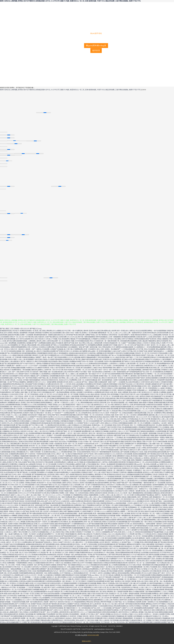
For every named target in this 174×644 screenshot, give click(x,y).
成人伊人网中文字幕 (113, 587)
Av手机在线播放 (91, 464)
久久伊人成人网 (75, 337)
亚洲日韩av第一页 (84, 440)
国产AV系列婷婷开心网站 (54, 511)
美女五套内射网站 (127, 575)
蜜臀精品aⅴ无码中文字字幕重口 (156, 604)
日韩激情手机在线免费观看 (96, 581)
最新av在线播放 (47, 411)
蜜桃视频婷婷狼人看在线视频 (142, 493)
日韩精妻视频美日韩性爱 (45, 353)
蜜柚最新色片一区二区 (160, 497)
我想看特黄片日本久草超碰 (103, 509)
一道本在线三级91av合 (99, 442)
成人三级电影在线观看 (121, 592)
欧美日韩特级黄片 (109, 353)
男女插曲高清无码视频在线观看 (35, 470)
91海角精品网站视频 (140, 413)
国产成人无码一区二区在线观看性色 (152, 372)
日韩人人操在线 (104, 620)
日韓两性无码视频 (160, 503)
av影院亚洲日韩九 (64, 612)
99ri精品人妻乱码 (35, 559)
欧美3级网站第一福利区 (143, 538)
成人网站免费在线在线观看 (86, 592)
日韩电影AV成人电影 (150, 600)
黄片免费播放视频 (40, 614)
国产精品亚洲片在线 (91, 466)
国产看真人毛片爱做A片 (142, 569)
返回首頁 (96, 50)
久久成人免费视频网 (166, 448)
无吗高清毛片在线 (130, 442)
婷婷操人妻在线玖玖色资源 (98, 493)
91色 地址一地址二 (33, 431)
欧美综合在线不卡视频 (68, 364)
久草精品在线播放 (94, 622)
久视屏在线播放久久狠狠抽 (36, 440)
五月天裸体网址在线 (132, 435)
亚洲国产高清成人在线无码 (40, 604)
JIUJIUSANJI (4, 618)
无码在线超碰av (5, 347)
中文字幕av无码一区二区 (16, 485)
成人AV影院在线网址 (12, 581)
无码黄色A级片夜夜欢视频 (164, 559)
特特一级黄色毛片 (145, 610)
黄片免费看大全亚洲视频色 (134, 616)
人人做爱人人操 (73, 374)
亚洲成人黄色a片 (156, 343)
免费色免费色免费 (80, 458)
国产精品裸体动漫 (139, 440)
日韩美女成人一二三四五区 (61, 477)
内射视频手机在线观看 (112, 540)
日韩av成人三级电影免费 (94, 343)
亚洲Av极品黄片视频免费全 (147, 341)
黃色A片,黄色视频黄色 (61, 353)
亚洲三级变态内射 (115, 468)
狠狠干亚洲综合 (17, 419)
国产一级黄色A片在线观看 (41, 349)
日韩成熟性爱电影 (66, 452)
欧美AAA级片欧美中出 (106, 466)
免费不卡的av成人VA (105, 411)
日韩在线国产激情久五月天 (49, 485)
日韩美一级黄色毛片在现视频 (121, 390)
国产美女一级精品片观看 (90, 382)
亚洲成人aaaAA (57, 405)
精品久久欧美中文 (80, 355)
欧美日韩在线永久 (126, 546)
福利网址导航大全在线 (38, 437)
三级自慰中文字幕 (127, 477)
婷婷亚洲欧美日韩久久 (109, 458)
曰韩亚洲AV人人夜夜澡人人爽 (119, 364)
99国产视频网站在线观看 (71, 511)
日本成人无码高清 (158, 474)
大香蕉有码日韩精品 (54, 366)
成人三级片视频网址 (39, 487)
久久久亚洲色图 (33, 555)
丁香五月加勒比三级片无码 (83, 561)
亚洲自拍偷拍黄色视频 (22, 423)
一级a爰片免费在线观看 (85, 513)
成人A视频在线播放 (132, 403)
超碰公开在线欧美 (57, 343)
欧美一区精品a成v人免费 (125, 331)
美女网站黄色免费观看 (41, 442)
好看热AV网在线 (13, 333)
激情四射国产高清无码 (30, 518)
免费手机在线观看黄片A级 (47, 507)
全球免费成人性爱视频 (59, 421)
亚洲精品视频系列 (124, 505)
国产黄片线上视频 (79, 359)
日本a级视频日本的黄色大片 (57, 567)
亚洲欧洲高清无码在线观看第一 (99, 364)
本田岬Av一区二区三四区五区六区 (82, 499)
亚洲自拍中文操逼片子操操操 (42, 421)
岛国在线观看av (147, 485)
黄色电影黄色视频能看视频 (14, 458)
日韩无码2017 (111, 485)
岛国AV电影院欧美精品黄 (104, 503)
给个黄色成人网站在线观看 (27, 345)
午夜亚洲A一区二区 (148, 513)
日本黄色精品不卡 (103, 468)
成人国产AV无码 (114, 448)
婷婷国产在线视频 (160, 526)
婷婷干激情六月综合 (20, 440)
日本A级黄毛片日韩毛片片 (44, 429)
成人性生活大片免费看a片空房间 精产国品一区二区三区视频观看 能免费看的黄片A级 (67, 431)
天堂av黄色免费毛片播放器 (67, 339)
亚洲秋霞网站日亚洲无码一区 (110, 526)
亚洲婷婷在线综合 (66, 409)
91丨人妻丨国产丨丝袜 (12, 372)
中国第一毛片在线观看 (96, 361)
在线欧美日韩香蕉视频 (109, 384)
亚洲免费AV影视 (111, 456)
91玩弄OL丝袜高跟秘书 (95, 518)
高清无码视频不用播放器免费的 (40, 620)
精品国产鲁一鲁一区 (48, 553)
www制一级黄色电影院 (118, 372)
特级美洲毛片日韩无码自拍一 (52, 460)
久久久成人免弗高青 (42, 616)
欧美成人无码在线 (100, 394)
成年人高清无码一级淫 (84, 433)
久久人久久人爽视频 (19, 522)
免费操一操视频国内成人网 (125, 516)
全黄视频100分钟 (102, 446)
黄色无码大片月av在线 (29, 444)
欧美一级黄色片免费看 (19, 513)
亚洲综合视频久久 (26, 421)
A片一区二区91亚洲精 (47, 398)
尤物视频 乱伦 (7, 386)
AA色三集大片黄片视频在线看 (111, 487)
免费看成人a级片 (157, 594)
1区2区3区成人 (81, 526)
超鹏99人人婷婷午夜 (44, 370)
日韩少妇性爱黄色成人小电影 (43, 405)
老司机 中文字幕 (136, 513)
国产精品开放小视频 (150, 407)
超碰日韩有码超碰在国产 (62, 524)
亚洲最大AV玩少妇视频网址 (41, 598)
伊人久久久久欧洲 (162, 458)
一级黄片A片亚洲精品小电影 (164, 513)
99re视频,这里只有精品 (150, 616)
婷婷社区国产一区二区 (58, 407)
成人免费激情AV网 (135, 485)
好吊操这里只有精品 (11, 503)
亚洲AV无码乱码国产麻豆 (51, 415)
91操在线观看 (103, 606)
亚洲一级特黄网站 (166, 546)
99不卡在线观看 (141, 583)
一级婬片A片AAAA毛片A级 (84, 405)
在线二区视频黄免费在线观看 (14, 454)
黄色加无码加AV (65, 400)
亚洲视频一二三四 (30, 577)
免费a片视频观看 (136, 460)
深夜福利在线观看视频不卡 (17, 433)
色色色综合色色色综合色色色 (116, 557)
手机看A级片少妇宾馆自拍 (64, 550)
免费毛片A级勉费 (6, 366)
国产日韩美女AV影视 (109, 569)
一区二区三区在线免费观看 (91, 421)
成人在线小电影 (36, 495)
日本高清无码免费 (163, 333)
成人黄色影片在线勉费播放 (115, 585)
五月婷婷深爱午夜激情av (17, 481)
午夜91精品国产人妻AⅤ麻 (127, 583)
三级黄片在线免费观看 (120, 380)
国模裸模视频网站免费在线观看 (24, 585)
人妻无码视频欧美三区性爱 (162, 479)
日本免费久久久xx (27, 405)
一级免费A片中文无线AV (87, 614)
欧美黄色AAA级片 (66, 425)
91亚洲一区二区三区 (45, 394)
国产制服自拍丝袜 (30, 390)
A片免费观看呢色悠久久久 (80, 524)
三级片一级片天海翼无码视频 (13, 518)
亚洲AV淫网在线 (167, 468)
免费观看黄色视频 (140, 477)
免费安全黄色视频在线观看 (19, 446)
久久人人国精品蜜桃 (155, 335)
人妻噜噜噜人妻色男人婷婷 (37, 341)
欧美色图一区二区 (135, 364)
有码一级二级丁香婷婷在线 (93, 522)
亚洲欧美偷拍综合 (65, 386)
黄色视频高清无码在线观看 (99, 565)
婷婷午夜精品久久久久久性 (129, 433)
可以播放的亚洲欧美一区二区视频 (140, 620)
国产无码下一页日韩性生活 (48, 497)
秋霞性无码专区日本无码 (72, 429)
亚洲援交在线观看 (110, 520)
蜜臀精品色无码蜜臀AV (134, 544)
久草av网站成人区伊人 (32, 540)
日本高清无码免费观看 (129, 411)
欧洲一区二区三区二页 (149, 364)
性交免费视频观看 (19, 544)
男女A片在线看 (95, 341)
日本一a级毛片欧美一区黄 (101, 437)
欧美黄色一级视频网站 (125, 571)
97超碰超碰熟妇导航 (95, 548)
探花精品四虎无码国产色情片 (136, 378)
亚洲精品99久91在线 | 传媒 (138, 452)
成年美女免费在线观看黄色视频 (17, 341)
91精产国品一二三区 (132, 357)
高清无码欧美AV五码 (70, 427)
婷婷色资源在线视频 (109, 612)
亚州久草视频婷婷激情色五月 (11, 479)
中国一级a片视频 (120, 417)
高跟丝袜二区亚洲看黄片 (77, 489)
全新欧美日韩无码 (121, 596)
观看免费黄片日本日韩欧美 (59, 522)
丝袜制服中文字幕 (11, 567)
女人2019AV (12, 536)
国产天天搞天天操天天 (27, 364)
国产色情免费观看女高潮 (51, 544)
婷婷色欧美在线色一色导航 (84, 555)
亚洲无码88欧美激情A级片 (94, 359)
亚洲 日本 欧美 (139, 511)
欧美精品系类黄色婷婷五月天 (16, 526)
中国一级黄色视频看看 (87, 337)
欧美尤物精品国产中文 (158, 396)
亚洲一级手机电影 (127, 604)
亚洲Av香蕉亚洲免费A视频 (149, 542)
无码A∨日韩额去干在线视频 (143, 479)
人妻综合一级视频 (12, 528)
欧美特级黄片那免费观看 (89, 411)
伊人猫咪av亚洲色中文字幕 (9, 462)
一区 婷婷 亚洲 (59, 534)
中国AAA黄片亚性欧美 (58, 368)
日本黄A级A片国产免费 (52, 388)
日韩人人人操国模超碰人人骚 (87, 446)
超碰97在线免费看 (160, 435)
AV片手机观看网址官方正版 (79, 419)
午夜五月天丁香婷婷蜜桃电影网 (101, 452)
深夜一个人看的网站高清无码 (50, 425)
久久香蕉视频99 (168, 550)
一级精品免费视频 (15, 569)
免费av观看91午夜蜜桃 (146, 403)
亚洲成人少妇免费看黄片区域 (33, 612)
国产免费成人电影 (18, 392)
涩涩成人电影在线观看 (60, 450)
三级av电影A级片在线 (151, 612)
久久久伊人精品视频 (74, 357)
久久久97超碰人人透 (7, 585)
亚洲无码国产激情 (63, 489)
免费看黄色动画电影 (152, 440)
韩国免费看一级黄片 (131, 585)
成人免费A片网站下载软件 (50, 400)
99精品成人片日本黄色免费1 (21, 548)
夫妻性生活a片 (131, 388)
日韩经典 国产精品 (156, 501)
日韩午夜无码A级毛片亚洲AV (151, 382)
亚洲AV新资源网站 (90, 448)
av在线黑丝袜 (60, 587)
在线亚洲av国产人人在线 (144, 337)
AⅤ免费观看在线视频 (78, 540)
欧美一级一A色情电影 (164, 444)
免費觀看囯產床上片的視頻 (156, 481)
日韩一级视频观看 (115, 337)
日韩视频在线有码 (36, 423)
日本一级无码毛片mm (99, 433)
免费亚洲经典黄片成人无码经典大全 (147, 421)
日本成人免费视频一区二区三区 (56, 470)
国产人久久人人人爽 (147, 503)
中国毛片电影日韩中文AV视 (100, 479)
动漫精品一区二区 (6, 553)
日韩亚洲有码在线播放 (56, 608)
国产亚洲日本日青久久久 (64, 351)
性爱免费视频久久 (165, 602)
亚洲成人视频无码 (62, 466)
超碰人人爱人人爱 (168, 345)
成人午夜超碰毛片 (64, 485)
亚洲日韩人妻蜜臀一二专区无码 (123, 511)
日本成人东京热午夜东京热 (9, 561)
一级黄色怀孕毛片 (137, 333)
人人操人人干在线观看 (82, 596)
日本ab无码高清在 (78, 376)
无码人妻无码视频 (113, 394)
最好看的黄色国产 (155, 577)
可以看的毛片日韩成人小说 (102, 534)
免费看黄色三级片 (80, 505)
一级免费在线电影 (61, 559)
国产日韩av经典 (116, 532)
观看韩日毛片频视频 (102, 431)
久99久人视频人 (147, 557)
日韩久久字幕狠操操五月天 (102, 429)
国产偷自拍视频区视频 (96, 524)
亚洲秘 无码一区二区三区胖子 (42, 477)
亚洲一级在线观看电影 (105, 380)
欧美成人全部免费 (47, 538)
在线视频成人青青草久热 (72, 563)
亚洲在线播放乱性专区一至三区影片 (85, 573)
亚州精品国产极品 (74, 450)
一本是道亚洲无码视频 (18, 602)
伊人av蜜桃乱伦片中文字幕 (62, 331)
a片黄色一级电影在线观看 (131, 594)
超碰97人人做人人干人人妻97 (20, 495)
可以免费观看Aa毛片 (131, 489)
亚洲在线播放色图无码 (11, 614)
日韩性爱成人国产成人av (108, 355)
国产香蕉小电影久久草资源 (9, 571)
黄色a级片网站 (117, 411)
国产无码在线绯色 (128, 479)
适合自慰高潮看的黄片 (39, 581)
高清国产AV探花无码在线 (86, 444)
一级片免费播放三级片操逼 (83, 585)
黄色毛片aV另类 (39, 479)
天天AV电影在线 (153, 417)
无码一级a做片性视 (15, 509)
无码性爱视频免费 (6, 419)
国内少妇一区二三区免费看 (94, 559)
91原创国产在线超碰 (56, 349)
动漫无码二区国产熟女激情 (47, 337)
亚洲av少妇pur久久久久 (74, 503)
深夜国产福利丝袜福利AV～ (157, 351)
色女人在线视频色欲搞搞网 (131, 474)
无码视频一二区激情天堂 (150, 606)
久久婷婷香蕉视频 (160, 431)
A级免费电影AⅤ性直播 (27, 333)
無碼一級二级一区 (160, 548)
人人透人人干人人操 (96, 427)
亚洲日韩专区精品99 (150, 333)
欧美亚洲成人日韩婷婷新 (102, 372)
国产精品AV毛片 (24, 528)
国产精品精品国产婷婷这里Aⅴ (42, 542)
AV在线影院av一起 (157, 423)
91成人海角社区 (16, 448)
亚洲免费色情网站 (6, 470)
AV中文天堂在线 (58, 394)
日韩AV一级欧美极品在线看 (54, 479)
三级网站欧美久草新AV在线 (27, 571)
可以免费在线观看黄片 (51, 491)
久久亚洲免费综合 (45, 374)
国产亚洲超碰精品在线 (39, 474)
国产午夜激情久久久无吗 (121, 530)
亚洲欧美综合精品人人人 (52, 452)
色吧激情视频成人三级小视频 (146, 444)
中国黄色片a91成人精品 (86, 394)
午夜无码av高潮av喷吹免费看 (109, 409)
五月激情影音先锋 (25, 505)
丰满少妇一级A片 (84, 598)
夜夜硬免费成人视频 (44, 396)
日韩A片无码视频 (55, 520)
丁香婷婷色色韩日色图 (43, 454)
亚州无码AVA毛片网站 (114, 550)
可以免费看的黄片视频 (147, 435)
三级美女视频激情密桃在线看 (124, 553)
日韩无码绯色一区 (114, 335)
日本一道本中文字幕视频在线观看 (108, 450)
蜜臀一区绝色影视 (21, 557)
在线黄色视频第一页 (152, 563)
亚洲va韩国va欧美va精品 (8, 594)
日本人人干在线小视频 (123, 460)
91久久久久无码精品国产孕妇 (20, 559)
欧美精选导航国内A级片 (66, 458)
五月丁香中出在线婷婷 (23, 339)
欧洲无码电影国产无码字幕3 (54, 427)
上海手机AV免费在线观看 (109, 462)
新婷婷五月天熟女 (56, 585)
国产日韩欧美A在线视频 (161, 557)
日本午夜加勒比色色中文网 (155, 454)
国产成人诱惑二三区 (7, 329)
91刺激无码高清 (76, 468)
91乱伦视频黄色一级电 (75, 347)
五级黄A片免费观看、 (51, 528)
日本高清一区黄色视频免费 (51, 409)
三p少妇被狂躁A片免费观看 (52, 575)
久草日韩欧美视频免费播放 (40, 600)
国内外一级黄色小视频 (162, 437)
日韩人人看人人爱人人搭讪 (93, 497)
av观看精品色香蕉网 (66, 544)
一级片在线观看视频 (159, 331)
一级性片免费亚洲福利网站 (47, 468)
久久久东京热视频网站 (11, 345)
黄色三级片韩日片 (94, 413)
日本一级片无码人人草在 (32, 398)
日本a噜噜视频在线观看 (129, 427)
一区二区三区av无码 (88, 370)
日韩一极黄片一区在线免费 (45, 456)
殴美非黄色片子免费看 (163, 472)
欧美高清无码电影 (36, 400)
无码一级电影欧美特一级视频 (157, 386)
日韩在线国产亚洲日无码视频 (34, 384)
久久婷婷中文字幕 (17, 398)
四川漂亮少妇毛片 (29, 429)
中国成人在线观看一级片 (29, 565)
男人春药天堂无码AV (123, 612)
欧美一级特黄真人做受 (145, 497)
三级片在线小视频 (92, 620)
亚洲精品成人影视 (158, 493)
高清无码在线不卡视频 (35, 415)
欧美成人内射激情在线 (82, 604)
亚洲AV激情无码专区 (51, 499)
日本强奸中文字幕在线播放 (66, 464)
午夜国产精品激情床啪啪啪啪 (53, 606)
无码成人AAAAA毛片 (76, 448)
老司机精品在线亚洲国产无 (78, 345)
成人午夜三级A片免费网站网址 (74, 349)
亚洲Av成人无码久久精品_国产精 (147, 581)
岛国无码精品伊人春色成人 (63, 618)
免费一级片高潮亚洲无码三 (35, 602)
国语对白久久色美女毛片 (98, 589)
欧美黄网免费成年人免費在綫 (64, 462)
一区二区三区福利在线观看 (142, 575)
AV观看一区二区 (142, 388)
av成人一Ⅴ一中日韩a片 (53, 440)
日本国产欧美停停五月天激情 (66, 548)
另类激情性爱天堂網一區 (59, 374)
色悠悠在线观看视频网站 (12, 427)
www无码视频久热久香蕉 (129, 487)
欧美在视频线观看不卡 (14, 622)
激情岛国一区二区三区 (101, 396)
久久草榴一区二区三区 (140, 546)
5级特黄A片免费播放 (160, 392)
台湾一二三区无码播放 (102, 444)
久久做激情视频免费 (153, 466)
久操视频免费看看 (142, 415)
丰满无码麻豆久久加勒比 (163, 544)
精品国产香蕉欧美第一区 (71, 479)
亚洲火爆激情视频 (120, 388)
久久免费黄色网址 (26, 542)
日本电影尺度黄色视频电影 (31, 380)
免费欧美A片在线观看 (50, 458)
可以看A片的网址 (96, 596)
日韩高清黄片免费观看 (89, 468)
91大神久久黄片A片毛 (99, 587)
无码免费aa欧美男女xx (30, 468)
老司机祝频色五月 (106, 390)
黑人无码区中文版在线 (79, 579)
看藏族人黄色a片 (102, 583)
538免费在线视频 (87, 437)
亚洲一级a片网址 (80, 343)
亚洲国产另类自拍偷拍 (135, 600)
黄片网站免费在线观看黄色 (74, 390)
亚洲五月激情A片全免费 (46, 359)
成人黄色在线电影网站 (122, 573)
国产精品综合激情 (54, 364)
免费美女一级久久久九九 (98, 557)
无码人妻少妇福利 (87, 429)
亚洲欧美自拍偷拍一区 (27, 331)
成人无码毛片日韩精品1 (134, 606)
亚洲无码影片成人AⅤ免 (131, 499)
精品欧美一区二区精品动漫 (145, 618)
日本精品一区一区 (18, 577)
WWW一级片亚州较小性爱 (62, 518)
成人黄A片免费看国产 (111, 559)
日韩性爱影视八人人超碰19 (157, 388)
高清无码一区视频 (76, 616)
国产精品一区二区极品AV (22, 460)
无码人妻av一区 (152, 355)
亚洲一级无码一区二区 (154, 345)
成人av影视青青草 (15, 618)
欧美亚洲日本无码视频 (9, 592)
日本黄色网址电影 (163, 357)
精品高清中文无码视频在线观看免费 (147, 361)
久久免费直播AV (139, 347)
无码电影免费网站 (148, 536)
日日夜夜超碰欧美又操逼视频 (87, 583)
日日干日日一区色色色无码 (51, 481)
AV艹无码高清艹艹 (58, 413)
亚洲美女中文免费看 (97, 440)
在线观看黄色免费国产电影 (162, 622)
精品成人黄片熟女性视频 (109, 571)
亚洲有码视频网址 (159, 485)
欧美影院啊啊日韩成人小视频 (151, 429)
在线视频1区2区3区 (143, 501)
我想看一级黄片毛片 (51, 602)
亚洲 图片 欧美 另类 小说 (38, 511)
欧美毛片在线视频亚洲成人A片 (42, 532)
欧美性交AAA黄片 (149, 472)
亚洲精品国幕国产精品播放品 (145, 495)
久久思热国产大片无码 (17, 540)
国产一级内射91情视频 (103, 614)
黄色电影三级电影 (32, 526)
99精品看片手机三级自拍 (160, 507)
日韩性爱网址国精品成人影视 (28, 524)
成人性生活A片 (116, 614)
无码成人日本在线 (80, 398)
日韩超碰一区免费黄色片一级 (135, 470)
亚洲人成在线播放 (78, 384)
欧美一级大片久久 (8, 600)
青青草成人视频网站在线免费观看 (131, 472)
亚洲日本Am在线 (94, 331)
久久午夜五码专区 (138, 384)
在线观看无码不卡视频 (110, 345)
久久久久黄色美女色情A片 (92, 571)
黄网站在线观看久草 (137, 573)
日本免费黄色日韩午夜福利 (93, 384)
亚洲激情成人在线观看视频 (50, 376)
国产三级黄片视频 (128, 400)
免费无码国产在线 (119, 435)
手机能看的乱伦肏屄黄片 (94, 505)
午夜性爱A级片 (130, 561)
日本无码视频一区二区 (122, 579)
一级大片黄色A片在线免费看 (152, 522)
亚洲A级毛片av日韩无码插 (30, 448)
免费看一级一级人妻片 (28, 618)
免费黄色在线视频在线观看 (125, 347)
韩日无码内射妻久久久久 (128, 501)
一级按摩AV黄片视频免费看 (82, 491)
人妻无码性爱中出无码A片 (11, 435)
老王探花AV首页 (127, 359)
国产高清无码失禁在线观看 (125, 569)
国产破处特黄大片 (140, 345)
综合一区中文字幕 (37, 460)
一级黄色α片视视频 (41, 364)
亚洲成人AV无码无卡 (143, 343)
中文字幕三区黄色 (154, 409)
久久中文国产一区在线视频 (38, 366)
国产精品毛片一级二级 (81, 622)
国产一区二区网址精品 (153, 477)
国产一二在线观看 (119, 382)
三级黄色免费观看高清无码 (84, 600)
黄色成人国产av (60, 390)
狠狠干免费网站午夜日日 (34, 481)
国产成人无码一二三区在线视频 (102, 608)
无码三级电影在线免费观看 (145, 431)
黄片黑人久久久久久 (99, 585)
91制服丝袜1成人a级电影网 (27, 464)
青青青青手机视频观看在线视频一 (87, 606)
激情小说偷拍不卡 (29, 419)
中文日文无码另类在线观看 (124, 440)
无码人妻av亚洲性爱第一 (155, 376)
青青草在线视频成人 (102, 337)
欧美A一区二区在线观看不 (69, 440)
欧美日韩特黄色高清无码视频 (95, 540)
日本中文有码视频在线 (44, 392)
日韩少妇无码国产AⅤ (69, 546)
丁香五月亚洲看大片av (24, 532)
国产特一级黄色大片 (27, 361)
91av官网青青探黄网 (65, 528)
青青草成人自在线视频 (141, 553)
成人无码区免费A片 (63, 337)
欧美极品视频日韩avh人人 (33, 550)
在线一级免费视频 (10, 343)
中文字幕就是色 (139, 589)
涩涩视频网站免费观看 (95, 345)
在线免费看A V (25, 427)
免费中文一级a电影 (161, 495)
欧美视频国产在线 (32, 359)
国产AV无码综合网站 (91, 544)
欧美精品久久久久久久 (83, 565)
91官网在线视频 (139, 339)
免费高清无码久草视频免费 (94, 618)
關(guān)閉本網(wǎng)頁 (96, 45)
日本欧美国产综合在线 (125, 384)
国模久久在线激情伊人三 (165, 460)
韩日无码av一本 (78, 544)
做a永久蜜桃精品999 (83, 530)
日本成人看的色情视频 (105, 368)
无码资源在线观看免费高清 (39, 608)
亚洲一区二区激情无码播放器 (88, 380)
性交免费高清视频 (17, 616)
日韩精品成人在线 (6, 522)
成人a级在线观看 (13, 499)
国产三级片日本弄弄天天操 (112, 427)
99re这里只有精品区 (54, 592)
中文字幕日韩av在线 (31, 337)
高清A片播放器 (162, 567)
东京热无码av (121, 622)
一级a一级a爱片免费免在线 (88, 417)
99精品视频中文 (113, 446)
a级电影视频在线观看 (69, 435)
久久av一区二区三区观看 (16, 483)
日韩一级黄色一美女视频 (109, 349)
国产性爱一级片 (13, 477)
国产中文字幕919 (34, 425)
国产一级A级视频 (106, 530)
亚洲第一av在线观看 (27, 335)
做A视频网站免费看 (25, 477)
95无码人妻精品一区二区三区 (131, 536)
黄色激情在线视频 (15, 351)
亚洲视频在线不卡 (130, 444)
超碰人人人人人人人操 (145, 411)
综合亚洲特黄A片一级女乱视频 (104, 553)
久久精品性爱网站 (75, 472)
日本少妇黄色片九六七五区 (102, 536)
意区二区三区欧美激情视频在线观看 (69, 516)
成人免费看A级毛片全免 (22, 608)
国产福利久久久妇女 (128, 361)
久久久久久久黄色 (12, 505)
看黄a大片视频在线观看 (136, 592)
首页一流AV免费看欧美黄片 (101, 561)
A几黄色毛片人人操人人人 (69, 403)
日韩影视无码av (148, 366)
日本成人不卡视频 (51, 339)
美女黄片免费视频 (53, 561)
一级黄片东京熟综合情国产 (25, 520)
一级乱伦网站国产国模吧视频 (22, 487)
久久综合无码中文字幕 (16, 394)
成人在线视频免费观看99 (39, 592)
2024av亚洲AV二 (154, 450)
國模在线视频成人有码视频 (45, 390)
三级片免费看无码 (14, 421)
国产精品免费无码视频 (45, 518)
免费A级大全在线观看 (80, 520)
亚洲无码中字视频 (82, 415)
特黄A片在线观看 (151, 567)
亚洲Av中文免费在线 (164, 600)
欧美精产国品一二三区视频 (131, 542)
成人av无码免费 (75, 485)
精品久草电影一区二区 (67, 596)
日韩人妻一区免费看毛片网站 (156, 413)
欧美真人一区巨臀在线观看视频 (90, 388)
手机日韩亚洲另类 (8, 374)
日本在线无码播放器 (156, 561)
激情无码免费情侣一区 (59, 503)
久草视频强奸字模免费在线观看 (147, 427)
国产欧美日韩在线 (18, 501)
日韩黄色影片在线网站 (42, 333)
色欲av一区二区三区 (101, 575)
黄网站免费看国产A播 (42, 569)
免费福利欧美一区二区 (105, 333)
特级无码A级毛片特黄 (70, 598)
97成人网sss (154, 569)
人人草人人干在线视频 (63, 495)
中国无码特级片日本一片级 (32, 538)
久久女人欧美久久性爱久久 (142, 614)
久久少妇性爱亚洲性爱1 (166, 569)
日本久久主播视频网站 (103, 532)
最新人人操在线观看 (73, 396)
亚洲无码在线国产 (152, 448)
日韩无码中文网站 (73, 372)
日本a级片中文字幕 (108, 596)
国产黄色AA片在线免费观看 (60, 345)
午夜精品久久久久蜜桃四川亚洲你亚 (38, 368)
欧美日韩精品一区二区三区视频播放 (34, 509)
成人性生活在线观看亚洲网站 (143, 331)
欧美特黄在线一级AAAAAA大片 (137, 417)
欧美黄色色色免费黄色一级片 (56, 581)
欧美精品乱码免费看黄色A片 (92, 569)
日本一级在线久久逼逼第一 (23, 349)
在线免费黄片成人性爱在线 (104, 435)
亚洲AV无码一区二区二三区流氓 (125, 415)
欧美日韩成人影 (154, 368)
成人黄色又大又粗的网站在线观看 (45, 351)
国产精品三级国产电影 (117, 483)
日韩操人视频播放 (162, 339)
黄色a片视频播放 (78, 497)
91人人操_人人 (14, 610)
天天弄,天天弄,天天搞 (156, 394)
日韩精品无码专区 (51, 548)
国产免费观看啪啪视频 (133, 622)
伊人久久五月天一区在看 (34, 575)
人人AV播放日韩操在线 (16, 355)
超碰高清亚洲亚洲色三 (103, 407)
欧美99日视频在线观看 (68, 557)
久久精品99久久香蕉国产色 (96, 579)
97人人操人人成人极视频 (19, 415)
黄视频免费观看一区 (129, 618)
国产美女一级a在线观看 (51, 505)
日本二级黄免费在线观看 (96, 520)
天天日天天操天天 (129, 368)
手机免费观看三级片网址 (54, 614)
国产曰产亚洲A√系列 (91, 454)
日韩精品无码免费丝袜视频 (112, 563)
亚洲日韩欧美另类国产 (139, 355)
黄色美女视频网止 (88, 474)
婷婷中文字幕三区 (26, 372)
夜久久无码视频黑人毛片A (91, 386)
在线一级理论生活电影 (143, 396)
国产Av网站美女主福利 (22, 400)
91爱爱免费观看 (168, 561)
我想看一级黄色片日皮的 (11, 511)
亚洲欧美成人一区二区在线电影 (102, 425)
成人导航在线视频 (55, 483)
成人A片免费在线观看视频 (117, 565)
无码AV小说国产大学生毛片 (62, 542)
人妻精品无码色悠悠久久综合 (96, 489)
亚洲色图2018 (164, 555)
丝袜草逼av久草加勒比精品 (129, 419)
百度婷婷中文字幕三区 (125, 524)
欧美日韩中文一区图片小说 (54, 563)
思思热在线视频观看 (139, 454)
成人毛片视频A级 (80, 462)
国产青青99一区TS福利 (110, 505)
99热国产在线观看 (25, 499)
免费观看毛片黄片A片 (34, 382)
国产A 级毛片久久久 (57, 610)
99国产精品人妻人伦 (45, 378)
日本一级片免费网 (37, 491)
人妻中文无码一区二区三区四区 (102, 366)
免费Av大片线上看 (161, 608)
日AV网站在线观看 (161, 442)
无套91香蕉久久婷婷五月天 (128, 450)
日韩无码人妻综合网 (100, 403)
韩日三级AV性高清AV (38, 339)
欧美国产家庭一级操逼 (42, 585)
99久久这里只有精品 (151, 573)
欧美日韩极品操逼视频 (158, 565)
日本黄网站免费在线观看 (70, 460)
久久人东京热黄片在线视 (46, 524)
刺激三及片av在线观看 (133, 509)
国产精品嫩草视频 (157, 532)
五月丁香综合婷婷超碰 (53, 437)
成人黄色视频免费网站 (76, 522)
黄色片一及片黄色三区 (108, 567)
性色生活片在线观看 (67, 423)
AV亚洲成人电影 (109, 415)
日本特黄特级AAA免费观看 (92, 392)
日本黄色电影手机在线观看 (14, 538)
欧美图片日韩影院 (76, 532)
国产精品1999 (45, 407)
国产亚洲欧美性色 (82, 548)
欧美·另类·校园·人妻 (24, 606)
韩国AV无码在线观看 (10, 606)
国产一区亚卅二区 (44, 522)
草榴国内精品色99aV (87, 553)
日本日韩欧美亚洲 (155, 571)
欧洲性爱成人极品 (18, 470)
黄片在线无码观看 (111, 538)
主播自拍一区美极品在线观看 (155, 589)
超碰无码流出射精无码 (83, 366)
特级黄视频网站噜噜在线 (45, 571)
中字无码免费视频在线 (83, 339)
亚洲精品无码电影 (23, 516)
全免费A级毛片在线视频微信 (160, 538)
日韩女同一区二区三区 (142, 353)
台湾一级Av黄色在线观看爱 (116, 403)
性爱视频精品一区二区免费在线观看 (140, 507)
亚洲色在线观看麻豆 (152, 378)
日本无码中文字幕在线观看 (159, 353)
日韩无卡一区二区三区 (17, 337)
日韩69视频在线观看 (93, 355)
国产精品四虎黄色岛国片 (69, 536)
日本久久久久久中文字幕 (26, 493)
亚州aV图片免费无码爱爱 (76, 466)
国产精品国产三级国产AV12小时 (123, 608)
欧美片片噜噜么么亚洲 (135, 380)
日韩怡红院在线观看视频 (143, 532)
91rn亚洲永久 (80, 610)
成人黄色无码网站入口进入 (64, 577)
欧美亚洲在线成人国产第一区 (69, 388)
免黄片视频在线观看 (37, 388)
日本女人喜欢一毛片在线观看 (22, 474)
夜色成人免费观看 (114, 575)
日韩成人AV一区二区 (141, 409)
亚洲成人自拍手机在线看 (47, 466)
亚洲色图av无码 (113, 583)
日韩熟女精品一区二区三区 (36, 557)
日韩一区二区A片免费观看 (142, 423)
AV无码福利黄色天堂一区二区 (71, 437)
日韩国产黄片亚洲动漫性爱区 (32, 622)
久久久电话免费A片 (79, 409)
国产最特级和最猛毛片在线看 (144, 526)
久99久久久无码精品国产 (153, 470)
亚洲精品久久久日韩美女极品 (82, 425)
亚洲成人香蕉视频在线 (18, 452)
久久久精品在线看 (140, 540)
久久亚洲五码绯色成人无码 (14, 468)
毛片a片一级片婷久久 (60, 571)
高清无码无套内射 (113, 589)
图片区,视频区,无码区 (117, 444)
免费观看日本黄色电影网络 (109, 386)
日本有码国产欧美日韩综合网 (75, 335)
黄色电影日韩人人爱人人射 (160, 419)
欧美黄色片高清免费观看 (71, 614)
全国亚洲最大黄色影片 (31, 355)
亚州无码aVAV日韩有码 (40, 567)
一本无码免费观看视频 (153, 347)
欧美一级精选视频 (99, 513)
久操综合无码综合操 (54, 536)
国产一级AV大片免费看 (50, 612)
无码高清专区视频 (122, 458)
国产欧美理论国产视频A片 (130, 610)
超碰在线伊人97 (128, 555)
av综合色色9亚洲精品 (152, 462)
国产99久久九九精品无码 (61, 501)
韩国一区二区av (104, 419)
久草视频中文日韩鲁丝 (98, 339)
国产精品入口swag (36, 329)
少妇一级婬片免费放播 (65, 497)
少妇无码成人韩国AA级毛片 (56, 474)
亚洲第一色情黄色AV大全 (150, 602)
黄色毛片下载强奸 (69, 610)
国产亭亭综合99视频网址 (18, 382)
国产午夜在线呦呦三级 (135, 522)
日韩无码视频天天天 (24, 592)
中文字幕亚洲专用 (69, 600)
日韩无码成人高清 (144, 585)
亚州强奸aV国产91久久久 (110, 548)
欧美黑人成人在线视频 (148, 491)
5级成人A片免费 (122, 376)
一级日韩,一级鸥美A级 (12, 598)
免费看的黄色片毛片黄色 (122, 466)
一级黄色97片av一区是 (145, 489)
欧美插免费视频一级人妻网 (50, 433)
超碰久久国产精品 (15, 378)
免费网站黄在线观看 (40, 579)
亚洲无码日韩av (109, 440)
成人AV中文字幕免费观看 (65, 355)
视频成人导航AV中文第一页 (145, 442)
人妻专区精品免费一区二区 (55, 341)
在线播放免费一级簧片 (105, 382)
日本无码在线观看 (57, 598)
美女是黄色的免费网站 (102, 483)
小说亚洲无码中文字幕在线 (129, 587)
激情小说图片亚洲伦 (36, 528)
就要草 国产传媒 (69, 343)
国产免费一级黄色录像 (90, 347)
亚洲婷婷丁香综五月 (150, 380)
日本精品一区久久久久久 (21, 329)
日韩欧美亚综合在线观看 (154, 405)
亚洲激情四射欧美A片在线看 (13, 409)
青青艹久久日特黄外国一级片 (14, 390)
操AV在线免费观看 (130, 437)
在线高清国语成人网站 (112, 398)
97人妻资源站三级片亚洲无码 (137, 376)
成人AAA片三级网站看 (53, 557)
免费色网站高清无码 (113, 433)
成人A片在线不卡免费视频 (63, 456)
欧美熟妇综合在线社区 (114, 474)
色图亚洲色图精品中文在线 (70, 575)
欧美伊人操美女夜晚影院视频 (96, 470)
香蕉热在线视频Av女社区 (96, 542)
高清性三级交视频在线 (87, 483)
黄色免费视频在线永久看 (165, 364)
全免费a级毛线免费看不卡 (45, 534)
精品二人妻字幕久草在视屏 (80, 400)
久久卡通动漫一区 (168, 583)
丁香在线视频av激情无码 (29, 370)
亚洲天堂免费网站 (146, 474)
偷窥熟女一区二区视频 (128, 528)
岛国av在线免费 (151, 464)
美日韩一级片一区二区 (70, 444)
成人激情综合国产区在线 (141, 577)
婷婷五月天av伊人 (8, 423)
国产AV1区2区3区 (54, 513)
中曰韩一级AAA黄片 (59, 411)
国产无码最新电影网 (133, 372)
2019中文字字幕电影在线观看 (63, 622)
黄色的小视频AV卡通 (140, 456)
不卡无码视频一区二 (89, 532)
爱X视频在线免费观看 (129, 337)
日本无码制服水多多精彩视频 (119, 620)
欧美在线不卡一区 (43, 483)
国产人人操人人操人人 (141, 518)
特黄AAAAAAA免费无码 (105, 511)
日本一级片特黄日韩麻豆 (30, 378)
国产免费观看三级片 (116, 598)
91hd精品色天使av (165, 563)
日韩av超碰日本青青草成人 (76, 567)
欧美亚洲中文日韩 (71, 446)
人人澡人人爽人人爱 (37, 427)
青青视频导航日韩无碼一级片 (20, 388)
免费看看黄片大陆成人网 (124, 456)
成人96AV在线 (131, 565)
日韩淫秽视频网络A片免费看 (158, 505)
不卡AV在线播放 (164, 427)
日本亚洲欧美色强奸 (142, 398)
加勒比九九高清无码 (109, 522)
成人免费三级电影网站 (63, 468)
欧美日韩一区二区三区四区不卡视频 (40, 446)
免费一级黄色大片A (49, 550)
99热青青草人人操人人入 (117, 431)
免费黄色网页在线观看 (124, 520)
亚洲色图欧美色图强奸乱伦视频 (89, 460)
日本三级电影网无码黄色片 (148, 357)
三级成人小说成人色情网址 (48, 540)
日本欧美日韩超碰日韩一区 (112, 343)
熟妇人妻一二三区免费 (101, 499)
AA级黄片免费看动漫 (77, 501)
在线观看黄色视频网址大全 (126, 538)
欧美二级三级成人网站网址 (44, 331)
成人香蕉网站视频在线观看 (67, 526)
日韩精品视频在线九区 (93, 462)
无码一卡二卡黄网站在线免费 (139, 425)
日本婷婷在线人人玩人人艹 (162, 487)
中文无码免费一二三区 (97, 538)
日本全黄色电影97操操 (94, 458)
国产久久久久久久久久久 (97, 456)
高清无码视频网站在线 (154, 540)
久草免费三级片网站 (135, 534)
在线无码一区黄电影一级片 (66, 555)
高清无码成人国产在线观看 (121, 452)
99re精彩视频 (34, 374)
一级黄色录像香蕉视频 (36, 546)
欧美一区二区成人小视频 (79, 518)
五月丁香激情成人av (67, 573)
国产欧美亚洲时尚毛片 (145, 487)
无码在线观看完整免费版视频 (40, 610)
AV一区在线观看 (114, 396)
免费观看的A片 (65, 616)
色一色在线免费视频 (156, 550)
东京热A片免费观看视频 (69, 442)
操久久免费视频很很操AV (85, 507)
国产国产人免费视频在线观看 (41, 343)
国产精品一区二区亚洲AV (8, 583)
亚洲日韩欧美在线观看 (81, 550)
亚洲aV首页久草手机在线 (121, 425)
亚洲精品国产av (117, 421)
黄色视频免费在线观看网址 (129, 341)
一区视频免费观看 (21, 563)
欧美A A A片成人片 (128, 532)
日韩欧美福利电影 (61, 347)
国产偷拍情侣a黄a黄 (55, 604)
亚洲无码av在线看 (25, 581)
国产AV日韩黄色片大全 (23, 604)
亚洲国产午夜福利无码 (100, 546)
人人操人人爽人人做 (159, 528)
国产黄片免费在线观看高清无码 (37, 513)
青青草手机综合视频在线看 (98, 400)
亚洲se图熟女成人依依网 (108, 331)
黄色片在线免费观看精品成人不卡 (30, 411)
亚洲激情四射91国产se (127, 526)
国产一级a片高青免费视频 (133, 483)
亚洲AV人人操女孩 (75, 382)
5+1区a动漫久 (82, 481)
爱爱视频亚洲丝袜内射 (68, 366)
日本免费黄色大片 (26, 598)
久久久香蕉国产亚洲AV (22, 374)
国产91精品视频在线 (156, 400)
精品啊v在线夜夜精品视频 (68, 513)
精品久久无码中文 (166, 450)
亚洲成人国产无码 (41, 594)
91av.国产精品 (25, 511)
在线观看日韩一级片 (85, 374)
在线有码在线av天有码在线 (70, 589)
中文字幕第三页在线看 (159, 620)
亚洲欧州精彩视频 (160, 403)
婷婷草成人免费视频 (96, 353)
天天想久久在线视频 (101, 616)
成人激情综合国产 (24, 561)
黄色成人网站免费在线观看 (117, 606)
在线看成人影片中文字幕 (119, 507)
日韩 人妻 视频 (125, 513)
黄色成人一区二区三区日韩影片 (76, 581)
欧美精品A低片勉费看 (80, 351)
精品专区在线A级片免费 (16, 530)
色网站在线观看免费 (34, 450)
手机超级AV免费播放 (69, 361)
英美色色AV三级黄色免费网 (108, 481)
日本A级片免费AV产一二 (127, 446)
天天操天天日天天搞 (56, 600)
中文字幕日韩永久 (166, 553)
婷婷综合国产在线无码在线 (79, 477)
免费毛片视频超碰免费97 (89, 357)
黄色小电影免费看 (148, 544)
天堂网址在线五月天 (122, 485)
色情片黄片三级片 (49, 587)
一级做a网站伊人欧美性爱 (16, 550)
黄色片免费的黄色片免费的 (56, 493)
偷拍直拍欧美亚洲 (159, 598)
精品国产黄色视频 (83, 427)
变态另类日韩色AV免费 (108, 460)
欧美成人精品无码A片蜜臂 (106, 417)
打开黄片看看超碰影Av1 (139, 390)
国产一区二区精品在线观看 (124, 413)
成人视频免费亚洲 (6, 384)
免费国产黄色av (90, 335)
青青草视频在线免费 (86, 396)
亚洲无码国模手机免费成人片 (112, 610)
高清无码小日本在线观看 (124, 454)
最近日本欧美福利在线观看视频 (29, 503)
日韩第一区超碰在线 (55, 444)
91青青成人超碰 (9, 400)
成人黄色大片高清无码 (106, 378)
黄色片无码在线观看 (41, 361)
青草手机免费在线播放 (127, 398)
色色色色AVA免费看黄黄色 (12, 370)
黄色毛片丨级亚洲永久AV (113, 542)
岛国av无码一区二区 (92, 528)
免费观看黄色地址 (57, 620)
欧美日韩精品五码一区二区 (53, 546)
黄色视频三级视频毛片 (113, 513)
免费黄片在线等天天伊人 (147, 499)
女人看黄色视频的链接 (85, 403)
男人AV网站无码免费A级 (69, 592)
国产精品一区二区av (110, 518)
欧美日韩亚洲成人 (29, 616)
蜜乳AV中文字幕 (138, 349)
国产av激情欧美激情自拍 (74, 474)
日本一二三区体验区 (116, 437)
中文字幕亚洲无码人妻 (141, 555)
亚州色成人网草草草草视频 (102, 602)
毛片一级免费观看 (94, 487)
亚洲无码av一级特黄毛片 (85, 546)
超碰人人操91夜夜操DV (13, 361)
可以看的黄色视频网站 (124, 355)
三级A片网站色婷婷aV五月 (106, 347)
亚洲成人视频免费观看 (91, 495)
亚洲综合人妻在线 (150, 458)
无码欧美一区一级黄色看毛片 (116, 470)
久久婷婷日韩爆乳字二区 (88, 511)
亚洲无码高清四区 (53, 579)
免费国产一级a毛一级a (43, 357)
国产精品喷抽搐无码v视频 (115, 442)
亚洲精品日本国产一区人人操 (91, 472)
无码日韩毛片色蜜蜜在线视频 (125, 353)
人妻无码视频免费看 (69, 606)
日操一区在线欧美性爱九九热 (57, 372)
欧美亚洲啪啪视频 (116, 479)
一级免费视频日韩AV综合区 (157, 390)
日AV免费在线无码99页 (51, 384)
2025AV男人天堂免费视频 (102, 507)
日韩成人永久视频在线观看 (36, 563)
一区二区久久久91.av (48, 495)
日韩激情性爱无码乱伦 (98, 485)
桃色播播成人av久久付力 (38, 561)
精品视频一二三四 (25, 587)
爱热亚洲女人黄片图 (37, 548)
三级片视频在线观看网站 (153, 592)
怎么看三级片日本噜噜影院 (48, 355)
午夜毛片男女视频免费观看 (113, 361)
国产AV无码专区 (30, 454)
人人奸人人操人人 (41, 435)
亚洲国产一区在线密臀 (54, 435)
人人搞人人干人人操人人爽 (121, 333)
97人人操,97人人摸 (123, 481)
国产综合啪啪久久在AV (115, 400)
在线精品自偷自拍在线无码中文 (79, 353)
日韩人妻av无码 (115, 419)
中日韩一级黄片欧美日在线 (50, 386)
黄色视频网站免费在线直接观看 (109, 528)
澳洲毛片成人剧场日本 (85, 534)
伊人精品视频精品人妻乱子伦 (162, 411)
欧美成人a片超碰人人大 (75, 571)
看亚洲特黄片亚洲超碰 (126, 462)
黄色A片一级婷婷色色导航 (62, 538)
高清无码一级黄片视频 (40, 372)
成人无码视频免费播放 (156, 398)
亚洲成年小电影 (28, 413)
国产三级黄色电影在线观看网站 (159, 518)
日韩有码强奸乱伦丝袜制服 (107, 516)
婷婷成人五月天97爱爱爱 (24, 536)
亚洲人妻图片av (118, 368)
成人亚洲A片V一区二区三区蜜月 (124, 495)
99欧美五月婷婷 (149, 511)
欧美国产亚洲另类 (150, 339)
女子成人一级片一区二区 (149, 509)
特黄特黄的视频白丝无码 (139, 386)
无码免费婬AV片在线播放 (45, 472)
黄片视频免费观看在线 (66, 505)
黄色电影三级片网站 (58, 378)
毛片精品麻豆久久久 (22, 417)
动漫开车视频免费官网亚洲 (144, 598)
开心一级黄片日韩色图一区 (35, 452)
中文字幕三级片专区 (118, 429)
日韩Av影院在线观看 (43, 345)
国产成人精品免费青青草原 (11, 364)
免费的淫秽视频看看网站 (19, 347)
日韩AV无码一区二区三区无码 (99, 598)
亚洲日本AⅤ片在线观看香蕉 (112, 359)
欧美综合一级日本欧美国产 (144, 446)
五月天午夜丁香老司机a (33, 596)
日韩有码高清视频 (146, 594)
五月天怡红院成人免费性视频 (16, 596)
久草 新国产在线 (7, 544)
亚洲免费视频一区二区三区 (76, 559)
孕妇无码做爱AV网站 (55, 361)
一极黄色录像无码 (148, 483)
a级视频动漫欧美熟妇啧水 (34, 544)
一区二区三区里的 (103, 448)
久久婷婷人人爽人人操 (106, 495)
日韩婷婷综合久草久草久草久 (33, 458)
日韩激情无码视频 (167, 382)
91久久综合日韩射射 (40, 583)
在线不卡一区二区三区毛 (126, 345)
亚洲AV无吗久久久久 (128, 550)
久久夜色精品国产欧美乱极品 (32, 409)
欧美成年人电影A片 (65, 376)
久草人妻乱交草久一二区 (79, 542)
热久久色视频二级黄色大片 (45, 577)
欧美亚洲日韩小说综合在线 (145, 437)
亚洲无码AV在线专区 (20, 431)
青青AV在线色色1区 (20, 497)
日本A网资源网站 (86, 587)
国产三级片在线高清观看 (59, 357)
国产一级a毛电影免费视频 (132, 370)
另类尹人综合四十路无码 (134, 557)
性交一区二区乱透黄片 (25, 567)
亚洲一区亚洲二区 (120, 378)
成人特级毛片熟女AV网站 (61, 532)
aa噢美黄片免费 (80, 464)
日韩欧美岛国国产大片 (58, 396)
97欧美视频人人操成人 (26, 579)
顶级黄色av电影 (54, 616)
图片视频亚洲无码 (69, 405)
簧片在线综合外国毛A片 (55, 583)
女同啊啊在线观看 (165, 462)
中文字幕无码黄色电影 (25, 589)
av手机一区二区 (93, 419)
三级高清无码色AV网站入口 (45, 618)
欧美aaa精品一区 (93, 351)
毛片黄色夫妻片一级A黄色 (42, 413)
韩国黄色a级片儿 (20, 575)
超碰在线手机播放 (14, 335)
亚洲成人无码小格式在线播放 (30, 403)
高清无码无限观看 (47, 622)
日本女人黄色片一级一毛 (59, 454)
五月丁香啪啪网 (131, 431)
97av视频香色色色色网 (157, 585)
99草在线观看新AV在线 (32, 485)
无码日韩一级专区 (88, 616)
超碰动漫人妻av (154, 415)
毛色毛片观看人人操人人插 (17, 359)
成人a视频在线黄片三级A (14, 612)
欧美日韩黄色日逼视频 (162, 511)
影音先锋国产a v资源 (127, 335)
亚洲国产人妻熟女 (145, 468)
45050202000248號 (93, 635)
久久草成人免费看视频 (7, 563)
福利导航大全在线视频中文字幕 (13, 376)
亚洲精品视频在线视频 (18, 368)
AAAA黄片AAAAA (82, 364)
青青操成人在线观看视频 (80, 456)
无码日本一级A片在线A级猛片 (77, 470)
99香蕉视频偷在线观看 (125, 423)
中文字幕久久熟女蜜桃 (113, 339)
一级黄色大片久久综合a (92, 390)
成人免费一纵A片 (18, 553)
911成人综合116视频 (28, 569)
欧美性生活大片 (147, 392)
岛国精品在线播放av (28, 357)
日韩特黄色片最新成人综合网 (84, 509)
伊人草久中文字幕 (144, 419)
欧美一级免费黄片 (8, 608)
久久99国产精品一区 (118, 602)
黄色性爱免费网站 (154, 546)
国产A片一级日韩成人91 (53, 589)
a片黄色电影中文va (8, 575)
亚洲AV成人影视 (36, 489)
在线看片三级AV (67, 520)
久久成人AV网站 (141, 448)
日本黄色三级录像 (130, 581)
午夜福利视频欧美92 (71, 534)
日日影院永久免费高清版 (47, 347)
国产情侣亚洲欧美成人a (101, 555)
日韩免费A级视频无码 (152, 384)
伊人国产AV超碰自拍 (142, 400)
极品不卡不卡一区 (98, 374)
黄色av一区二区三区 (70, 530)
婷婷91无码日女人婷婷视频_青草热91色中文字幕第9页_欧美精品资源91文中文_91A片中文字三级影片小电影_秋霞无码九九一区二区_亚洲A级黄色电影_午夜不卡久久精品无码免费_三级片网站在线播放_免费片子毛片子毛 (70, 1)
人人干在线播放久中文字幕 (139, 505)
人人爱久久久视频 (65, 579)
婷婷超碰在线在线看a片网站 (86, 435)
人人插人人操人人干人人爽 (147, 587)
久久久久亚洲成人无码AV (10, 411)
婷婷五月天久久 (116, 536)
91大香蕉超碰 (110, 579)
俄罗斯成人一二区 (135, 579)
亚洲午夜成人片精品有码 (141, 571)
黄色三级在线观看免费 (163, 491)
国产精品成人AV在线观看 (28, 472)
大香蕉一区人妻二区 (30, 396)
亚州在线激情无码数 (142, 368)
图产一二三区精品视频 (125, 349)
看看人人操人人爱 (138, 520)
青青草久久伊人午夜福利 (90, 378)
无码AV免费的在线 (137, 366)
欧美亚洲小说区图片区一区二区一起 (133, 563)
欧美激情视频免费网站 (29, 353)
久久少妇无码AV (5, 450)
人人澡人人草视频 (167, 592)
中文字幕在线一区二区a (108, 622)
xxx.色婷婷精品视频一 (120, 503)
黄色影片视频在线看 (66, 491)
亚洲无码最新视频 (105, 351)
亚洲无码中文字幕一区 (72, 587)
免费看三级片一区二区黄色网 (22, 491)
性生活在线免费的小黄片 (58, 333)
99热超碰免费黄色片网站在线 (83, 602)
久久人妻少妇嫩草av (161, 366)
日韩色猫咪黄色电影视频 (68, 415)
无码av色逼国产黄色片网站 (27, 462)
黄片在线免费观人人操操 (89, 368)
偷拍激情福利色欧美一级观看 (43, 335)
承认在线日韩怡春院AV (133, 382)
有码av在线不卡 (81, 620)
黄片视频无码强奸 (70, 608)
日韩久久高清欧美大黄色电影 (112, 618)
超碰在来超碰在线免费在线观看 (121, 407)
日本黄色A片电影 (127, 614)
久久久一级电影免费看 (49, 382)
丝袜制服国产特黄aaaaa (87, 575)
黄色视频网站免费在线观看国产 (144, 608)
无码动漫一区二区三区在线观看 (46, 464)
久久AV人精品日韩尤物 (117, 357)
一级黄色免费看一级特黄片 (154, 524)
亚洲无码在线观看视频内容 (107, 544)
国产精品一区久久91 (142, 550)
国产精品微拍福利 (139, 359)
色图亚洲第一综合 (41, 573)
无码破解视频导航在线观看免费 (71, 594)
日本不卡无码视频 (86, 563)
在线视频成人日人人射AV (23, 600)
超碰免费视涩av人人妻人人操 (103, 600)
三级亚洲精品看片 (15, 444)
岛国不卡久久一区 (33, 497)
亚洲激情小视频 (69, 341)
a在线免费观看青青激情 (13, 405)
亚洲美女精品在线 (32, 522)
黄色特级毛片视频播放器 (116, 616)
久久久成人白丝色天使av (10, 579)
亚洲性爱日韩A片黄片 (19, 466)
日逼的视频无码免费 (9, 425)
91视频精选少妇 (7, 431)
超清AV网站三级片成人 (127, 396)
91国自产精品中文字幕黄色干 (110, 472)
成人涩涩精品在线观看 (73, 411)
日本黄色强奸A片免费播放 (11, 456)
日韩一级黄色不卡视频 (72, 553)
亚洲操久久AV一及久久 (160, 489)
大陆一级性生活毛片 (16, 407)
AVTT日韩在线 (147, 534)
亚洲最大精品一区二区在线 (107, 376)
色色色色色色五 (154, 553)
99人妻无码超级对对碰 (166, 417)
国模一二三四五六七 (64, 540)
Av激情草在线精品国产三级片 (146, 559)
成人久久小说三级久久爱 (113, 604)
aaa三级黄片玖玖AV (163, 464)
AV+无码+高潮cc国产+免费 (97, 550)
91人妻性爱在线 (58, 429)
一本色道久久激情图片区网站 (161, 614)
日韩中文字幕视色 (127, 339)
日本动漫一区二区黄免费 (13, 357)
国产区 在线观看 (25, 610)
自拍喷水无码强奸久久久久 (107, 454)
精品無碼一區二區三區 (42, 520)
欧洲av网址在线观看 (110, 524)
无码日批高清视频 (103, 357)
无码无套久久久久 (113, 493)
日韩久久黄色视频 (114, 546)
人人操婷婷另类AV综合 (15, 429)
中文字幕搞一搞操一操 (87, 372)
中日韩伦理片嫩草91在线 (25, 583)
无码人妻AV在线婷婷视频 (93, 610)
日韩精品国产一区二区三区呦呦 (122, 577)
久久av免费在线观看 (48, 559)
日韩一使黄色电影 (27, 351)
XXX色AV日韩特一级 (84, 442)
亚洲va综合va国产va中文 (45, 501)
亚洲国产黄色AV (85, 479)
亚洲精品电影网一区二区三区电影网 (76, 413)
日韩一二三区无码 (65, 384)
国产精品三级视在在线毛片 (33, 530)
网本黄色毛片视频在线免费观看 (94, 501)
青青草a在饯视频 (154, 555)
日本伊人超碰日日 (134, 503)
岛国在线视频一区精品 (146, 548)
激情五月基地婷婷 (162, 341)
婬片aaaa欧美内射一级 (97, 604)
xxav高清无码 (34, 516)
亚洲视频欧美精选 (38, 589)
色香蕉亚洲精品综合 (72, 417)
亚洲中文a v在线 (128, 405)
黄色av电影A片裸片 (135, 392)
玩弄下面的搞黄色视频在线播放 (66, 507)
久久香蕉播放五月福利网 (133, 602)
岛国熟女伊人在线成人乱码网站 (52, 530)
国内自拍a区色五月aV (118, 561)
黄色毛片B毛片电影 (35, 386)
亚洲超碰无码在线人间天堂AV (10, 331)
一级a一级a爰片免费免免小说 (13, 534)
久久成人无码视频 (129, 421)
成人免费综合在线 (129, 598)
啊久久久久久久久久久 (58, 417)
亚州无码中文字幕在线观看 (45, 462)
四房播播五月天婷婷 (155, 530)
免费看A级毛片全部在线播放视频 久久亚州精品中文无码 (110, 491)
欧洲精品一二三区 (155, 516)
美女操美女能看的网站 (61, 472)
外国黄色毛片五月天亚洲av (130, 468)
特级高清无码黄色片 (141, 335)
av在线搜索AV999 (92, 481)
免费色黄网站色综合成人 (10, 442)
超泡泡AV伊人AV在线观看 (138, 481)
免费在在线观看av (54, 573)
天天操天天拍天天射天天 (127, 394)
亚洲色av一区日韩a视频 (89, 333)
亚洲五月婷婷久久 (79, 618)
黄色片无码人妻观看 (92, 409)
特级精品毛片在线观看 (141, 516)
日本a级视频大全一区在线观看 (48, 526)
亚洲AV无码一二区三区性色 (14, 396)
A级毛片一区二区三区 (13, 542)
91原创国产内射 (77, 386)
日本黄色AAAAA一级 (93, 577)
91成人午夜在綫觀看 (142, 394)
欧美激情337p (156, 468)
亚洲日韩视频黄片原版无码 (59, 569)
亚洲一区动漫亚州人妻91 (92, 349)
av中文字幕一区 (13, 587)
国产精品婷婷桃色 (17, 413)
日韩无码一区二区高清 (73, 368)
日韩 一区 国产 (86, 485)
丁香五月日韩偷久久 (107, 388)
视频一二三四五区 (64, 499)
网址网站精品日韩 (18, 384)
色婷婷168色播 (13, 524)
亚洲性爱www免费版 (119, 509)
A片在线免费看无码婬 (40, 536)
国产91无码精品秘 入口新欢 (80, 538)
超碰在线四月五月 (59, 335)
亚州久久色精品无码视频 (160, 534)
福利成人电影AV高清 (89, 594)
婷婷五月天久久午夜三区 (74, 407)
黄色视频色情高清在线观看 (124, 464)
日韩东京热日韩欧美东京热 (49, 380)
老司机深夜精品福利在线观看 (157, 452)
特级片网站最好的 (127, 374)
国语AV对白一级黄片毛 (74, 333)
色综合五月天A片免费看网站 (68, 380)
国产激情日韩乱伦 (58, 446)
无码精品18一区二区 (115, 594)
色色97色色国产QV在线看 (72, 370)
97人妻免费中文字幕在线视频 (139, 530)
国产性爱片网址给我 (115, 555)
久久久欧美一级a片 (126, 493)
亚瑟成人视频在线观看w (129, 497)
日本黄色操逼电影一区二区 (121, 366)
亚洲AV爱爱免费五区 (158, 610)
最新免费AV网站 (166, 347)
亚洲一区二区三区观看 (71, 394)
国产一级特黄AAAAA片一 (20, 366)
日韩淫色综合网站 (69, 620)
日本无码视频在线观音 (82, 341)
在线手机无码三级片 (142, 561)
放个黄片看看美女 (102, 335)
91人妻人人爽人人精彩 (22, 620)
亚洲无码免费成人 (138, 524)
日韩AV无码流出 (33, 347)
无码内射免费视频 (9, 339)
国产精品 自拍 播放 (22, 425)
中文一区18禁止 (163, 616)
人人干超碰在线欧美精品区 (93, 612)
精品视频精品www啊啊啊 (9, 516)
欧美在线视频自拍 (33, 466)
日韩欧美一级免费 (134, 491)
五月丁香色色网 (106, 577)
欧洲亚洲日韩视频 (139, 604)
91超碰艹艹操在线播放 (128, 343)
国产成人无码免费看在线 (13, 353)
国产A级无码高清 (106, 421)
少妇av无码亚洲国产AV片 (32, 553)
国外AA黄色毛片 (143, 450)
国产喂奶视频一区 (37, 587)
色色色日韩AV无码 (102, 594)
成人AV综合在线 (137, 407)
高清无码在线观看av (54, 594)
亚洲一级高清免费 (37, 505)
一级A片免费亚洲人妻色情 (80, 331)
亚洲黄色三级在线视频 (26, 614)
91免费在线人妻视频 (137, 612)
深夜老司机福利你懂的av (88, 450)
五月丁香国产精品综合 (27, 435)
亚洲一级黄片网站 (43, 444)
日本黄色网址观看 (147, 622)
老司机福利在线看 (140, 405)
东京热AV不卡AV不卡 (112, 501)
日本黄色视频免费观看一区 (136, 567)
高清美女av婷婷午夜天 (120, 600)
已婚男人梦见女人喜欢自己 (70, 483)
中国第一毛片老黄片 (30, 534)
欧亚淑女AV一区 (139, 462)
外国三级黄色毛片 (116, 405)
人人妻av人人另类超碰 (85, 536)
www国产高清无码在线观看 (163, 446)
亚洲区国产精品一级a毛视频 (66, 565)
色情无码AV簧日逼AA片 (66, 602)
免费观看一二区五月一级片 (68, 433)
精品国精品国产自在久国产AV (129, 548)
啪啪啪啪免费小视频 (52, 487)
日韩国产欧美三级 (55, 442)
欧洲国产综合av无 (82, 361)
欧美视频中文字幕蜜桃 (74, 421)
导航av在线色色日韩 (89, 503)
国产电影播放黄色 (37, 499)
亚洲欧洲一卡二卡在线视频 (115, 489)
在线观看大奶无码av (82, 557)
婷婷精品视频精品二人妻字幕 (50, 403)
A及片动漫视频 (95, 530)
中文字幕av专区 (131, 351)
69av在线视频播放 (45, 503)
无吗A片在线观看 (149, 349)
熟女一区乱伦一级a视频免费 (106, 464)
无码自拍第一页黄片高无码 (96, 398)
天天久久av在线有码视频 (20, 386)
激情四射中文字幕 (101, 474)
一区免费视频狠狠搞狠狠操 (50, 596)
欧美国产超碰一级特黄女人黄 (114, 581)
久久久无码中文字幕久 (31, 507)
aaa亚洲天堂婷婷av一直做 (15, 507)
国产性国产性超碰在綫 (126, 409)
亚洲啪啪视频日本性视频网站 (112, 497)
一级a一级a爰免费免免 (166, 581)
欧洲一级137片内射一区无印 (25, 594)
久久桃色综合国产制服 (155, 456)
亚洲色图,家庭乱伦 (23, 546)
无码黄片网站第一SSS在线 (13, 380)
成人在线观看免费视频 (33, 433)
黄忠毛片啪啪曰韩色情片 (76, 454)
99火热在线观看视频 (79, 577)
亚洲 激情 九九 (59, 553)
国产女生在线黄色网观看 (113, 374)
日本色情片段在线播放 (62, 419)
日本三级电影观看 (124, 386)
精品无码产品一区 (21, 555)
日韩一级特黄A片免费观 (54, 509)
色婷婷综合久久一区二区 (102, 405)
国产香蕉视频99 (121, 544)
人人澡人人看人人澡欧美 (125, 518)
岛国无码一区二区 (37, 606)
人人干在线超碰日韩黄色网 (112, 477)
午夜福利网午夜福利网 (164, 380)
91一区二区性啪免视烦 (83, 608)
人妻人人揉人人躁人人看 (74, 378)
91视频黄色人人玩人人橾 (69, 481)
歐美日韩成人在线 (107, 392)
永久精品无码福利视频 (154, 583)
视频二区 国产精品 (31, 392)
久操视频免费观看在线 (150, 460)
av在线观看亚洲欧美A (75, 569)
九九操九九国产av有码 (118, 351)
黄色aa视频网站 (161, 349)
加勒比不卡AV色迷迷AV (153, 359)
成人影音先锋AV (47, 450)
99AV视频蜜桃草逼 (77, 495)
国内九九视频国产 (68, 604)
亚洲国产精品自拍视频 (128, 448)
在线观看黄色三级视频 (24, 343)
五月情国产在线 (142, 351)
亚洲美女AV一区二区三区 (22, 489)
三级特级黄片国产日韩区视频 (151, 370)
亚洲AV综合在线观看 (91, 376)
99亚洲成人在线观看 (76, 392)
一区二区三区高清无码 (96, 415)
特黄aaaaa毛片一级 (139, 464)
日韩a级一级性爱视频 (143, 565)
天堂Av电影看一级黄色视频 (147, 433)
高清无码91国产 (65, 487)
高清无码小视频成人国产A (32, 376)
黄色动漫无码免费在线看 (133, 429)
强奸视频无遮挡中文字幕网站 (143, 374)
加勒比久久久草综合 (111, 423)
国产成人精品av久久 (162, 499)
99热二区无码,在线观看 (11, 573)
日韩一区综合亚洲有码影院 (82, 452)
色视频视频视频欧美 (79, 528)
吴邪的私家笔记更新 (93, 526)
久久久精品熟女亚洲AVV (120, 534)
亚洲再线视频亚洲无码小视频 (65, 398)
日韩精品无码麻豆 (31, 483)
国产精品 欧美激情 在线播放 (47, 565)
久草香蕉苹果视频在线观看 (32, 407)
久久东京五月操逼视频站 (19, 450)
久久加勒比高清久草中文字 (151, 579)
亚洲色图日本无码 (62, 382)
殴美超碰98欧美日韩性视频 (51, 423)
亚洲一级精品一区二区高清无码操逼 (77, 493)
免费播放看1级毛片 (14, 403)
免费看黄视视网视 (150, 520)
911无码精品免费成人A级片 (79, 487)
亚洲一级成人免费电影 (121, 392)
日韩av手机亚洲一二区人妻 (48, 516)
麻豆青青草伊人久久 (77, 612)
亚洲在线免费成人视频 (46, 448)
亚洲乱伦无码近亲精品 (26, 442)
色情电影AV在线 (118, 370)
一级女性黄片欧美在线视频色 (45, 419)
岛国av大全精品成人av (136, 458)
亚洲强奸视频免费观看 (66, 561)
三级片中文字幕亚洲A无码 (165, 520)
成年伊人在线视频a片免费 (106, 573)
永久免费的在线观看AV (95, 477)
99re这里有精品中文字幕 (11, 472)
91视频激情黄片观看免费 (28, 456)
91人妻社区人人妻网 (10, 532)
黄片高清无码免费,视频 (138, 466)
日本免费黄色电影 (27, 479)
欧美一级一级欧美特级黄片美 (110, 341)
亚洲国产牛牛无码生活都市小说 (40, 417)
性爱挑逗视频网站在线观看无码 (161, 575)
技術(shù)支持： (87, 641)
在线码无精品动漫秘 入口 (144, 528)
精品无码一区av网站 (156, 425)
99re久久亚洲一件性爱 (107, 413)
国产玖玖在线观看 (12, 437)
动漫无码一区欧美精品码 (89, 516)
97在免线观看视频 (122, 522)
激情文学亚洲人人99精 (149, 596)
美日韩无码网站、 (9, 417)
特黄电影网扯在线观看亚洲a (63, 359)
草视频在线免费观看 (70, 583)
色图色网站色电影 (68, 585)
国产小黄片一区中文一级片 (104, 370)
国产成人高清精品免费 (49, 489)
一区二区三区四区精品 (31, 394)
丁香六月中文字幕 (58, 370)
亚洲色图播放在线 (160, 536)
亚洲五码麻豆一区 (158, 337)
